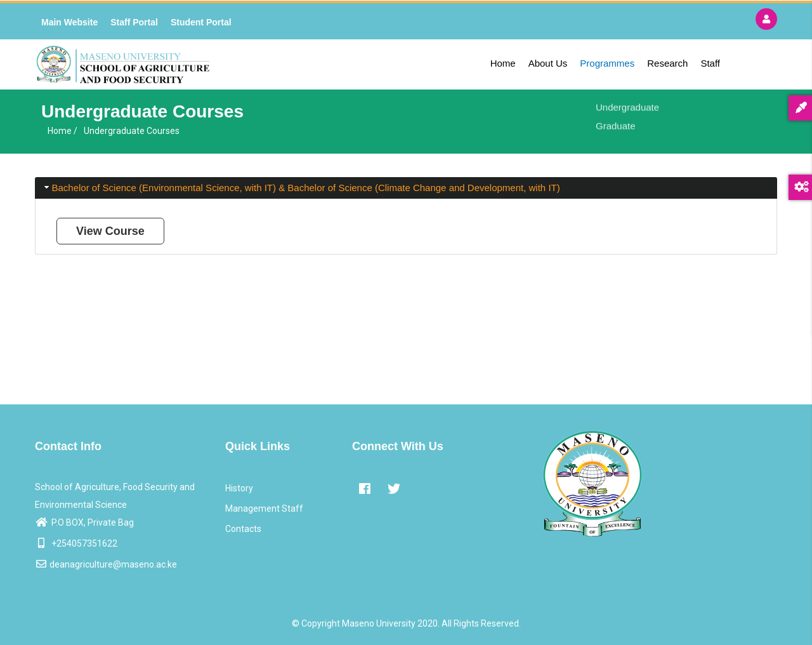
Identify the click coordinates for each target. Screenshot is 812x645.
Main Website (69, 22)
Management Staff (264, 509)
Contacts (243, 529)
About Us (548, 63)
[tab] (406, 188)
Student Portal (201, 22)
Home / (62, 131)
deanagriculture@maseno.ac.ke (106, 564)
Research (667, 63)
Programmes (607, 63)
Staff (710, 63)
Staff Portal (134, 22)
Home (503, 63)
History (239, 488)
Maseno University (379, 623)
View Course (110, 231)
